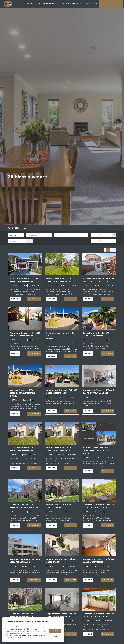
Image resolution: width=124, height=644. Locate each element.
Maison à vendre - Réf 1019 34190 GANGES (59, 507)
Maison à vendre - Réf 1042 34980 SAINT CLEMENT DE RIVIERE (96, 451)
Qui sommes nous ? (90, 4)
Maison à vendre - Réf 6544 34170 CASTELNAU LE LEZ (59, 280)
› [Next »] (115, 250)
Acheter (30, 4)
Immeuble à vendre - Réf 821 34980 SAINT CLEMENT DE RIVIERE (23, 393)
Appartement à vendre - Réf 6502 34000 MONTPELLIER (25, 561)
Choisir (55, 636)
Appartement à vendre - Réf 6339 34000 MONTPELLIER (99, 561)
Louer (37, 4)
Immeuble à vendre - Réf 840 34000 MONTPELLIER (96, 334)
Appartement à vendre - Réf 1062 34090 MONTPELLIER (62, 392)
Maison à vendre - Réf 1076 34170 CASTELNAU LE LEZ (59, 449)
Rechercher (103, 241)
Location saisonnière (50, 4)
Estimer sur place (111, 4)
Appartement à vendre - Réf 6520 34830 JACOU (62, 561)
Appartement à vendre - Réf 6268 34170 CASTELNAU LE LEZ (25, 334)
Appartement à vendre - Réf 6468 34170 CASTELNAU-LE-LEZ (99, 507)
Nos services (76, 4)
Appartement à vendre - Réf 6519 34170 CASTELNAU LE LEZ (62, 616)
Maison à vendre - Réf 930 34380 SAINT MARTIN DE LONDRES (22, 617)
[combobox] (39, 235)
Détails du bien (34, 299)
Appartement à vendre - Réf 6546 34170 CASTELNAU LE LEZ (99, 616)
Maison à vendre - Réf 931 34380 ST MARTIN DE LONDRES (25, 507)
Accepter (55, 631)
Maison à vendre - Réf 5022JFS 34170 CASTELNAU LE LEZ (24, 280)
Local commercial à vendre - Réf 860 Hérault (61, 336)
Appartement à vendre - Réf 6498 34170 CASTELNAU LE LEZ (99, 392)
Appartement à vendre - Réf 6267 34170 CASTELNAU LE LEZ (99, 280)
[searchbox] (39, 235)
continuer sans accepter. (21, 637)
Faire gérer (65, 4)
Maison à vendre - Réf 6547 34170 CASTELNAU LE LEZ (22, 449)
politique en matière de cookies (22, 633)
